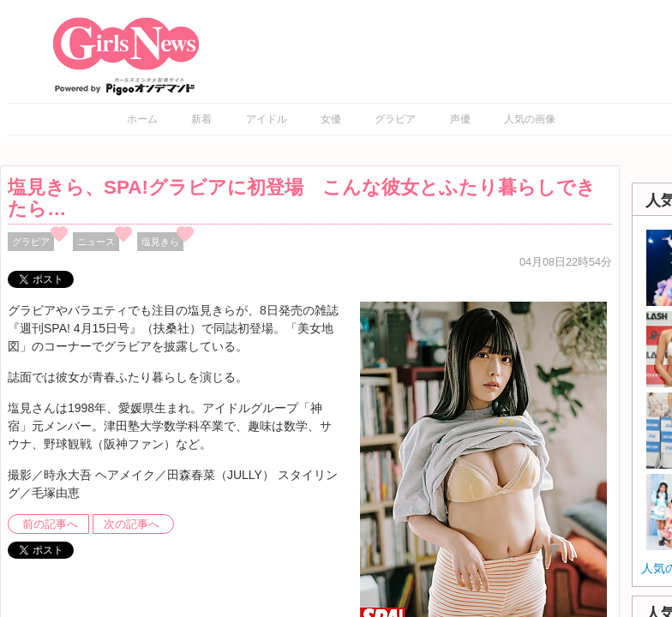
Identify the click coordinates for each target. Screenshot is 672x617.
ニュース (96, 242)
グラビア (395, 119)
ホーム (142, 119)
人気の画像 (530, 119)
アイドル (267, 119)
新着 (201, 119)
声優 (460, 119)
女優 (331, 119)
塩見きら (160, 242)
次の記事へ (132, 524)
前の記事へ (50, 524)
